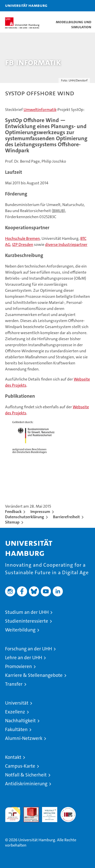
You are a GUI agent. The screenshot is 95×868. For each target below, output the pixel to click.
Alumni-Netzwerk (24, 738)
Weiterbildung (20, 630)
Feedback (13, 512)
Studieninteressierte (27, 621)
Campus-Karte (20, 766)
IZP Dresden (23, 244)
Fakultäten (16, 729)
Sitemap (12, 522)
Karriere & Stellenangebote (34, 675)
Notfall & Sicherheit (26, 775)
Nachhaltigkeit (20, 721)
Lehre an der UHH (24, 658)
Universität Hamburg (26, 5)
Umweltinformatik (40, 110)
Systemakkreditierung (68, 810)
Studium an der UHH (27, 612)
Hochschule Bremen (22, 238)
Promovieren (18, 666)
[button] (75, 6)
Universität (17, 703)
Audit (28, 810)
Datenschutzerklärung (25, 517)
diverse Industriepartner (66, 244)
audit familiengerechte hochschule (13, 815)
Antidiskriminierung (26, 784)
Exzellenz (15, 712)
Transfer (14, 684)
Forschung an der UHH (29, 649)
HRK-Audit (47, 812)
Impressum (40, 512)
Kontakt (13, 757)
